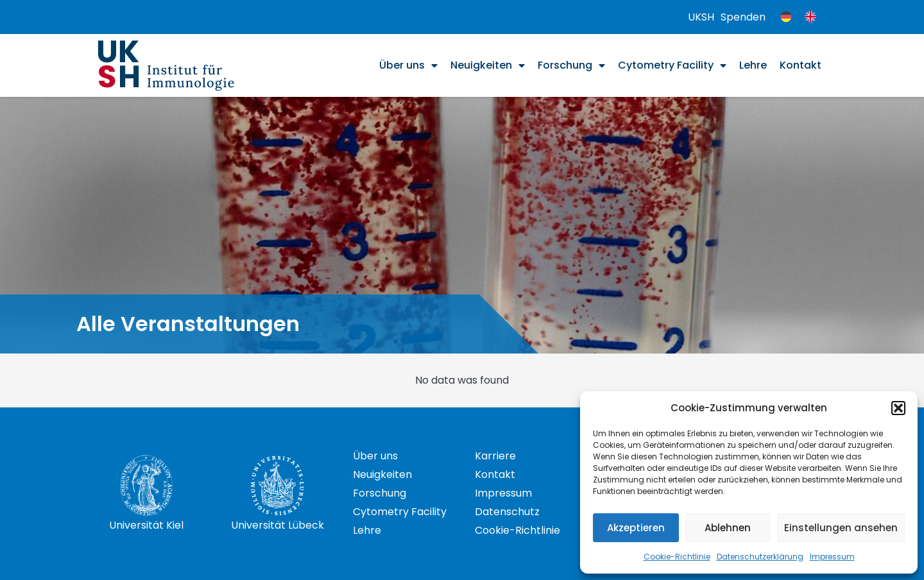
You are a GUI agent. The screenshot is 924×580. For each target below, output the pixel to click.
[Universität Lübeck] (277, 486)
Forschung (571, 65)
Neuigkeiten (488, 65)
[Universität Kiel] (146, 486)
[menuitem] (786, 17)
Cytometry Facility (672, 65)
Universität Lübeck (278, 525)
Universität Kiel (146, 525)
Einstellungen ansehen (841, 528)
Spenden (743, 17)
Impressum (832, 557)
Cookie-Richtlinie (677, 557)
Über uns (408, 65)
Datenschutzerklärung (760, 557)
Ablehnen (728, 528)
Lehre (753, 65)
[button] (898, 408)
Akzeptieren (636, 528)
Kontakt (800, 65)
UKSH (701, 17)
